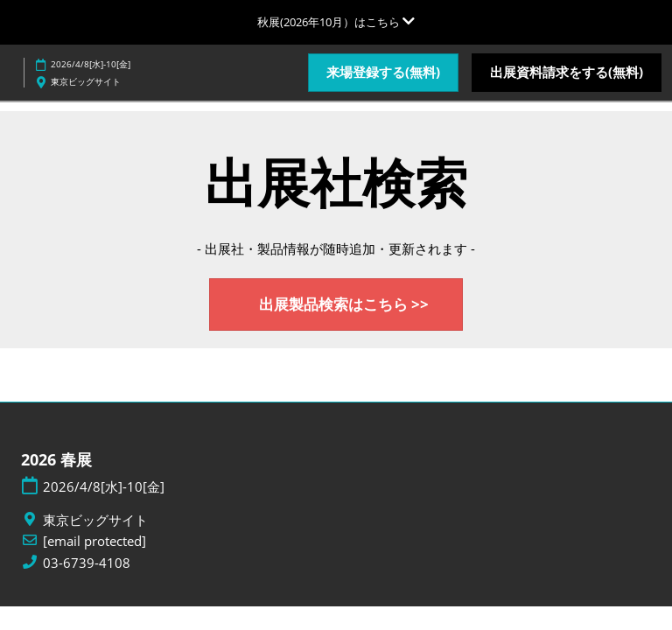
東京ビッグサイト (86, 81)
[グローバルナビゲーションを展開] (336, 22)
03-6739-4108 (87, 563)
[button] (383, 73)
